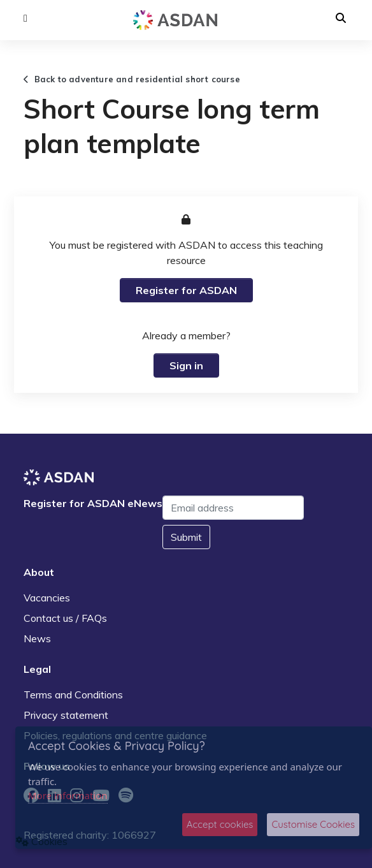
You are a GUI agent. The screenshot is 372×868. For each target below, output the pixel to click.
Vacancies (47, 598)
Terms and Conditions (73, 695)
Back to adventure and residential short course (132, 79)
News (37, 638)
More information (68, 795)
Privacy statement (66, 715)
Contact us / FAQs (65, 618)
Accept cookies (220, 824)
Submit (186, 537)
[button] (25, 18)
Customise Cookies (313, 824)
